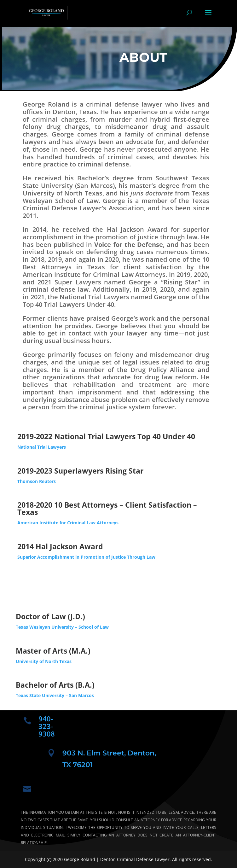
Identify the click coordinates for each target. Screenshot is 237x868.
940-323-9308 (47, 726)
